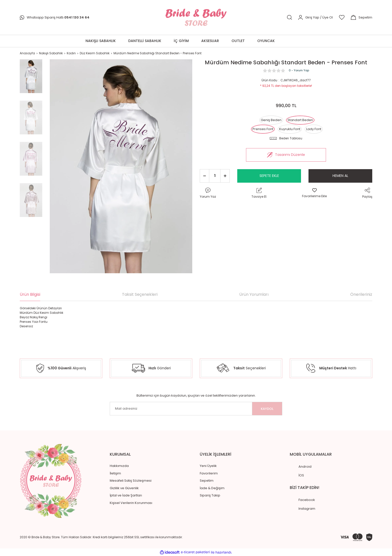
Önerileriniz (361, 294)
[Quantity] (215, 176)
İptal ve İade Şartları (126, 495)
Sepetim (207, 481)
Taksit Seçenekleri (140, 294)
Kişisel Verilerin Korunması (131, 503)
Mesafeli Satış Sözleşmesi (131, 481)
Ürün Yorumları (254, 294)
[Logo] (196, 17)
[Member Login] (315, 17)
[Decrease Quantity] (204, 176)
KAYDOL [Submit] (267, 409)
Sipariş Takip (210, 495)
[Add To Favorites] (314, 193)
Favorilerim (209, 473)
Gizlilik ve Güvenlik (124, 488)
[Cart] (361, 17)
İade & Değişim (212, 488)
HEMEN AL (340, 176)
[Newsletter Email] (196, 409)
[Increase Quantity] (225, 176)
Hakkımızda (119, 466)
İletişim (115, 473)
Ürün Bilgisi (30, 294)
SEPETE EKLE (269, 176)
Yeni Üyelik (208, 466)
